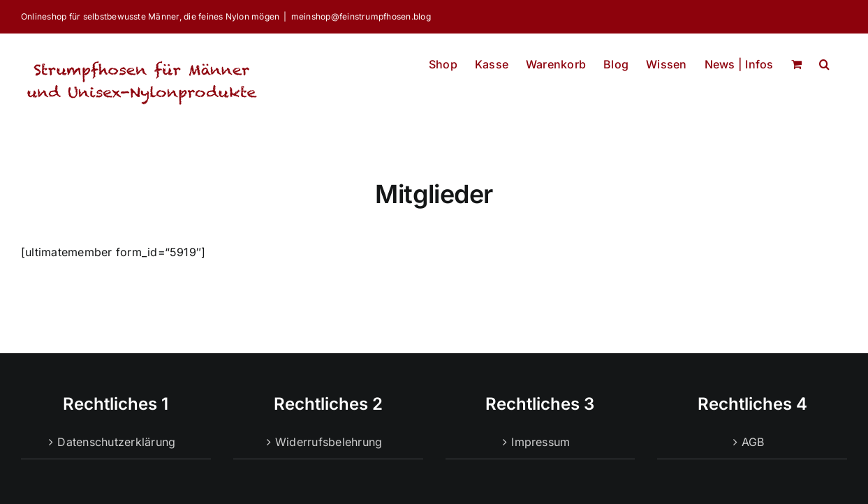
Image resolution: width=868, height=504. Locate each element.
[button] (824, 60)
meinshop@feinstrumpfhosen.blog (361, 16)
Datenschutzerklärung (116, 442)
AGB (753, 442)
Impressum (540, 442)
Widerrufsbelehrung (329, 442)
